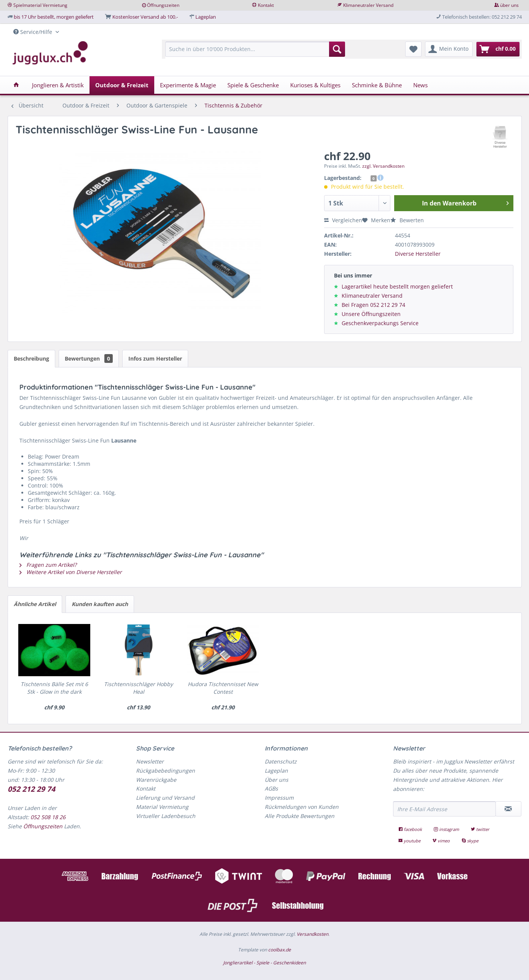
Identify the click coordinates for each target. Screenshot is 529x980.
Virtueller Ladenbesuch (166, 816)
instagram (447, 829)
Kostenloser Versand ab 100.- (145, 17)
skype (470, 841)
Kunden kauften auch (100, 604)
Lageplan (206, 17)
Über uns (276, 780)
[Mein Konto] (449, 49)
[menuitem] (255, 53)
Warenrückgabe (156, 780)
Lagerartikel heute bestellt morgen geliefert (397, 286)
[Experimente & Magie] (188, 85)
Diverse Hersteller (418, 254)
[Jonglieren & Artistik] (58, 85)
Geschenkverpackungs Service (380, 323)
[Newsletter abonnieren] (508, 809)
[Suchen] (337, 49)
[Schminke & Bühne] (377, 85)
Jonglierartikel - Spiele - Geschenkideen (264, 963)
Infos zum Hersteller (155, 358)
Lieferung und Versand (165, 798)
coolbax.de (280, 950)
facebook (411, 829)
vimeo (442, 841)
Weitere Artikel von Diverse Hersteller (71, 572)
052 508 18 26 (48, 817)
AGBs (271, 788)
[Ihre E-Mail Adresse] (444, 809)
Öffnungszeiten (163, 5)
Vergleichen (343, 220)
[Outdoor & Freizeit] (122, 85)
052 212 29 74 (31, 789)
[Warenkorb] (498, 49)
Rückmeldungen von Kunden (302, 807)
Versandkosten (312, 934)
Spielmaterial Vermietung (40, 5)
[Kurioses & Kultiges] (315, 85)
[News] (420, 85)
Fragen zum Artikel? (48, 565)
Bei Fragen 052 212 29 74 (373, 305)
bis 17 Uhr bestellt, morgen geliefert (54, 17)
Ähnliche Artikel (35, 604)
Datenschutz (281, 761)
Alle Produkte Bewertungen (300, 816)
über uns (509, 5)
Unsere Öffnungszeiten (371, 314)
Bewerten (407, 220)
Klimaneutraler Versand (368, 5)
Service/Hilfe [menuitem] (34, 32)
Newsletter (150, 761)
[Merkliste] (413, 49)
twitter (480, 829)
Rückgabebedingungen (165, 771)
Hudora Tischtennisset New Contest (223, 688)
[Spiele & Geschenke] (253, 85)
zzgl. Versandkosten (383, 166)
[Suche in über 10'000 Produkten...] (255, 49)
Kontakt (266, 5)
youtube (410, 841)
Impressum (279, 798)
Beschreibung (31, 358)
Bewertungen (89, 358)
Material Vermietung (162, 807)
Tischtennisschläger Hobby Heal (138, 688)
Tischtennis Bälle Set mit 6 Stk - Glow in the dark (54, 688)
